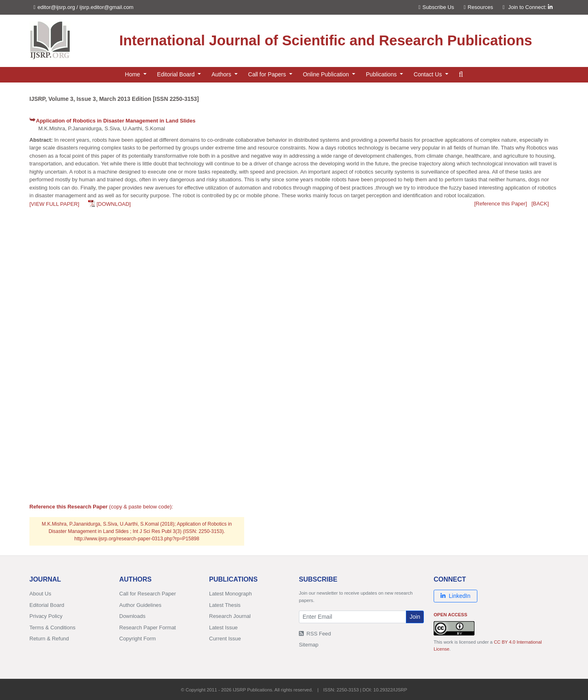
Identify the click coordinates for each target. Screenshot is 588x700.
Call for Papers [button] (268, 74)
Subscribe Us (436, 7)
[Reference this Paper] (500, 204)
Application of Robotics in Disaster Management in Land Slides (116, 121)
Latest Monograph (231, 594)
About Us (40, 594)
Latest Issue (223, 628)
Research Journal (230, 616)
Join (415, 617)
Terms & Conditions (52, 628)
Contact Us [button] (429, 74)
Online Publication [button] (327, 74)
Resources (479, 7)
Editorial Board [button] (177, 74)
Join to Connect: (530, 7)
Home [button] (133, 74)
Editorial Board (47, 605)
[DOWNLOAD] (114, 204)
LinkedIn (455, 596)
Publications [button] (382, 74)
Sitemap (309, 645)
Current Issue (225, 639)
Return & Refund (49, 639)
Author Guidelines (140, 605)
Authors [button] (222, 74)
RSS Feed (315, 634)
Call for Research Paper (148, 594)
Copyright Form (138, 639)
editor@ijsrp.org (56, 7)
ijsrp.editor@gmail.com (107, 7)
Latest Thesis (225, 605)
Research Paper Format (148, 628)
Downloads (132, 616)
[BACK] (540, 204)
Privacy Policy (46, 616)
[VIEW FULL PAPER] (54, 204)
